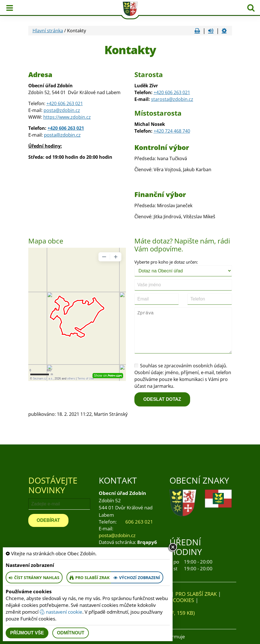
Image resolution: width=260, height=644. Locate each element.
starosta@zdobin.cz (172, 99)
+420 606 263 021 (65, 103)
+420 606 (163, 92)
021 (186, 92)
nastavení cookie (61, 612)
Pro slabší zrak (196, 594)
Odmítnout (71, 633)
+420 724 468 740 (172, 131)
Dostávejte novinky (53, 485)
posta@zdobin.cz (62, 110)
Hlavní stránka (48, 31)
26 (176, 92)
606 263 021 (139, 522)
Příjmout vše (27, 633)
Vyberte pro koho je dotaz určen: (166, 262)
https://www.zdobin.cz (67, 117)
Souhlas (146, 366)
